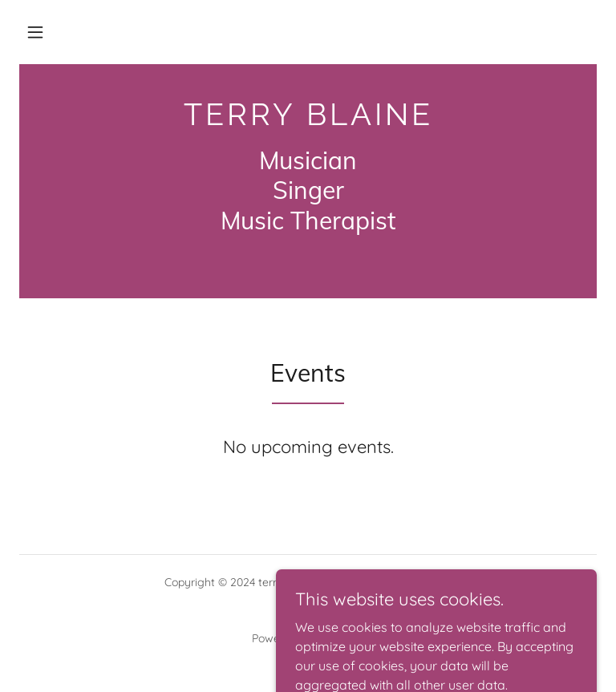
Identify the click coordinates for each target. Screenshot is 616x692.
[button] (35, 32)
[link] (308, 120)
